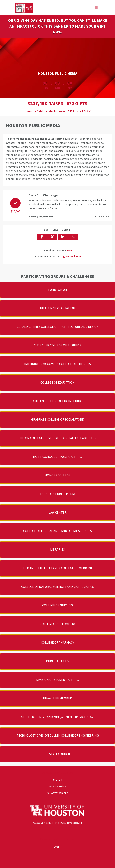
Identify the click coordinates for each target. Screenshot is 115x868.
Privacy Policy (58, 787)
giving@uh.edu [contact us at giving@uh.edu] (72, 257)
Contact (58, 780)
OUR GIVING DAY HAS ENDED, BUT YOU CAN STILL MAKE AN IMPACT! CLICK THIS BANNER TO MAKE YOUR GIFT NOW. (58, 26)
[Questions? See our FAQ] (69, 251)
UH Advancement (57, 793)
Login (57, 847)
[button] (73, 237)
